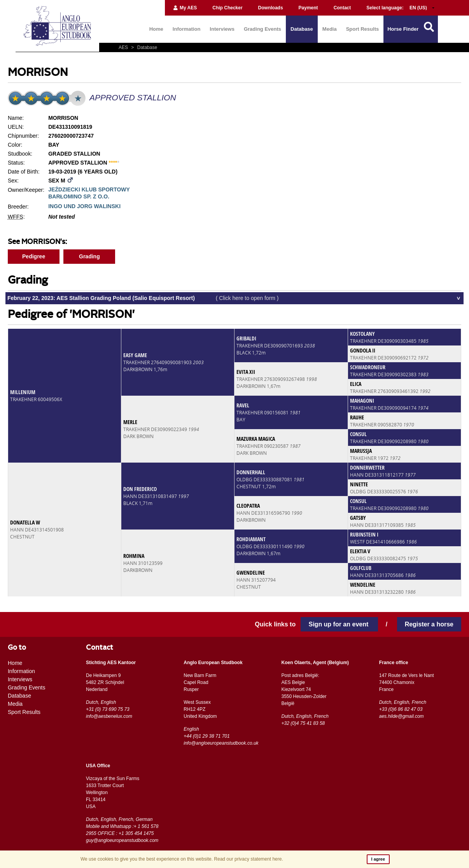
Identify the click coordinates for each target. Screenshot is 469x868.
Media (330, 29)
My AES (185, 8)
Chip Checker (227, 8)
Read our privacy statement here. (248, 859)
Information (187, 29)
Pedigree (34, 256)
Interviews (222, 29)
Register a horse (429, 624)
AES (124, 47)
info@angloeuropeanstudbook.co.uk (221, 743)
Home (156, 29)
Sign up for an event (339, 624)
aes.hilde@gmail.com (402, 716)
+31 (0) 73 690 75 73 (108, 709)
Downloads (271, 8)
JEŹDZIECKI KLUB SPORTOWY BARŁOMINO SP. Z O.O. (89, 193)
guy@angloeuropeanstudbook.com (122, 840)
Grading (89, 256)
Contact (342, 8)
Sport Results (363, 29)
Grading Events (262, 29)
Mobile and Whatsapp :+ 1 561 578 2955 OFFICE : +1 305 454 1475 (122, 830)
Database (302, 29)
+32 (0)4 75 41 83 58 (303, 723)
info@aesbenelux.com (109, 716)
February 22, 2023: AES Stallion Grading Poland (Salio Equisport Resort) (143, 298)
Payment (308, 8)
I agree (378, 859)
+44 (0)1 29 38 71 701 (206, 736)
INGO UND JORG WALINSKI (84, 206)
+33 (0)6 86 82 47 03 (401, 709)
